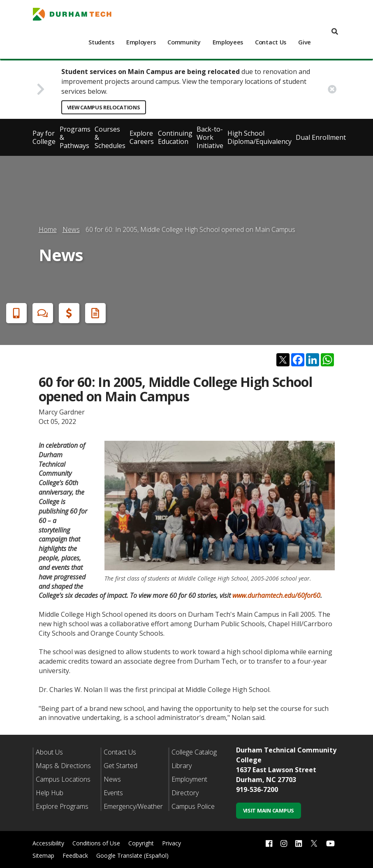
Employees (228, 42)
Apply (15, 313)
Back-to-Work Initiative (210, 137)
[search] (335, 32)
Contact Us (271, 42)
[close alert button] (332, 89)
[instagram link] (284, 844)
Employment (189, 779)
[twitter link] (314, 843)
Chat (41, 313)
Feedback (75, 855)
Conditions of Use (96, 843)
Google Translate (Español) (132, 855)
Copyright (141, 843)
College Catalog (194, 752)
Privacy (171, 843)
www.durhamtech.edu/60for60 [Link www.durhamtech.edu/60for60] (276, 595)
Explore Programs (62, 806)
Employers (141, 42)
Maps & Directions (63, 766)
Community (184, 42)
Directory (185, 793)
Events (113, 793)
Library (182, 766)
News (71, 229)
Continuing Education (175, 137)
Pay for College (44, 137)
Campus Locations (63, 779)
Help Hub (50, 793)
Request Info (94, 313)
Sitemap (43, 855)
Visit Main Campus (269, 810)
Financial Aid (67, 313)
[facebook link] (269, 844)
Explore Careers (142, 137)
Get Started (120, 766)
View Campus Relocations (104, 107)
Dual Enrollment (321, 137)
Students (101, 42)
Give (305, 42)
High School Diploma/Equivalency (259, 137)
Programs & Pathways (75, 137)
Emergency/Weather (133, 806)
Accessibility (48, 843)
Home (48, 229)
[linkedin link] (299, 844)
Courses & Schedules (110, 137)
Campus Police (193, 806)
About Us (49, 752)
